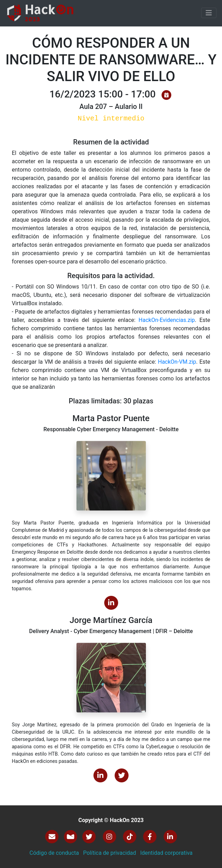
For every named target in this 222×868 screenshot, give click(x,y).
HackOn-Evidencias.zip (167, 320)
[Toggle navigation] (209, 13)
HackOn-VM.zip (177, 362)
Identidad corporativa (166, 853)
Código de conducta (54, 853)
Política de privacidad (109, 853)
